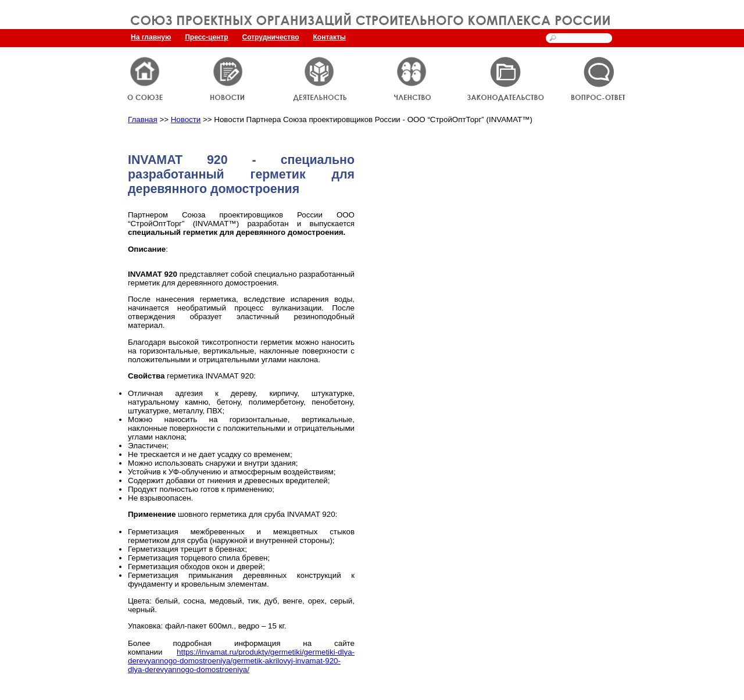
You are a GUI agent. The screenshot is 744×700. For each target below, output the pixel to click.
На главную (151, 37)
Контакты (330, 37)
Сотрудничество (271, 37)
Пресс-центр (206, 37)
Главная (143, 119)
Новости (186, 119)
